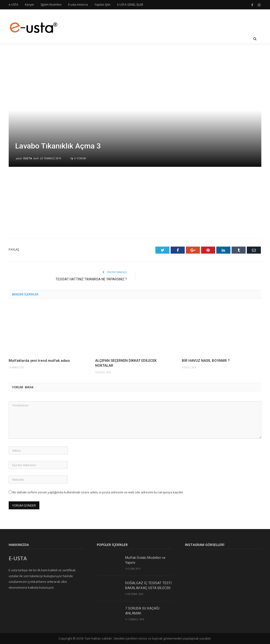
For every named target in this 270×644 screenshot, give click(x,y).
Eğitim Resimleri (51, 5)
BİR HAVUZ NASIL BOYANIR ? (206, 361)
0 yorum (78, 158)
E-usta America (78, 5)
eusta (28, 158)
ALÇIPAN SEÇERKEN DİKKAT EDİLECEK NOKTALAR (126, 363)
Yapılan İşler (103, 5)
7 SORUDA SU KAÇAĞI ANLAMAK (142, 611)
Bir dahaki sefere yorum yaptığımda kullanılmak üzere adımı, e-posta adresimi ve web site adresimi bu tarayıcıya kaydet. (98, 492)
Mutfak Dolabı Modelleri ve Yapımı (145, 560)
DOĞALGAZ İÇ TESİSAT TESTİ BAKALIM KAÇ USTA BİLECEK (148, 585)
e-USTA (13, 5)
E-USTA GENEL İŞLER (130, 5)
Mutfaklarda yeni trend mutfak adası (39, 361)
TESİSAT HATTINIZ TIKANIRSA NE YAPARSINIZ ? (91, 279)
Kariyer (30, 5)
